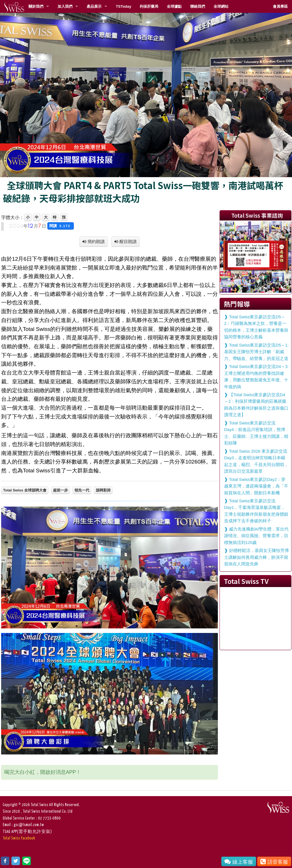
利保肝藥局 (149, 6)
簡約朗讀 (96, 241)
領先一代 (82, 490)
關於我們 (36, 6)
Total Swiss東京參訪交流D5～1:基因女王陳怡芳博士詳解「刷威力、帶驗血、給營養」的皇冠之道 (256, 352)
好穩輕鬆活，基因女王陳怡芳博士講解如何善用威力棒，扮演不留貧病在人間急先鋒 (256, 557)
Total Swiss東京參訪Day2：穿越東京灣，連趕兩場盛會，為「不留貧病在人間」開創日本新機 (256, 486)
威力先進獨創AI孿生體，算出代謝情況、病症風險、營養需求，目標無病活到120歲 (256, 536)
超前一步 (60, 490)
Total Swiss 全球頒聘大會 (25, 490)
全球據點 (174, 6)
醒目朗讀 (127, 241)
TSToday (123, 6)
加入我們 (65, 6)
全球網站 (221, 6)
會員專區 (280, 6)
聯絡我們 (198, 6)
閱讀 (61, 226)
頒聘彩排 (103, 490)
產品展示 (94, 6)
